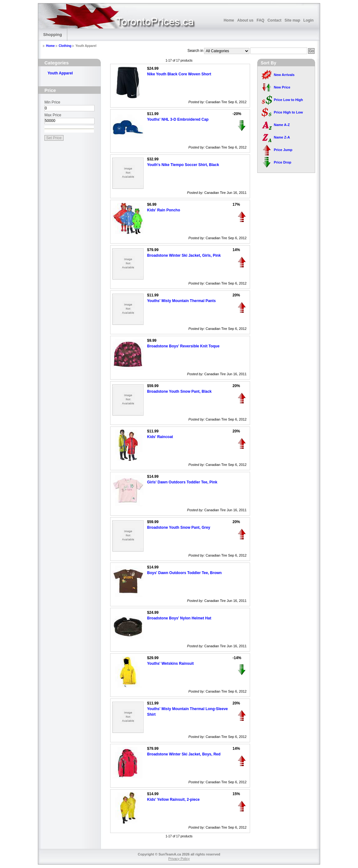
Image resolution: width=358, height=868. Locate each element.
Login (308, 20)
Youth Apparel (60, 73)
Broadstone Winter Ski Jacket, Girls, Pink (184, 255)
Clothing (65, 46)
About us (245, 20)
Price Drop (283, 162)
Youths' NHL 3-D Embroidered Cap (178, 119)
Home (229, 20)
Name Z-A (282, 137)
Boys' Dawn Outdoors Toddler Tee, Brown (184, 573)
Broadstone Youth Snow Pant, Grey (179, 527)
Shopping (53, 35)
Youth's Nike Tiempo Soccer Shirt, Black (183, 165)
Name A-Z (282, 125)
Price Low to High (288, 100)
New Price (282, 87)
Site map (292, 20)
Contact (275, 20)
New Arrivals (284, 75)
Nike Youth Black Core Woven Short (179, 74)
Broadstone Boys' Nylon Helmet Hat (179, 618)
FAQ (261, 20)
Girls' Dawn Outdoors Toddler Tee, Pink (182, 482)
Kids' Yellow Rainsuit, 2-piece (173, 800)
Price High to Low (288, 112)
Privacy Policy (179, 859)
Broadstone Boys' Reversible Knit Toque (183, 346)
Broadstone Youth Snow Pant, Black (179, 391)
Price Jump (283, 150)
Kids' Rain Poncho (164, 210)
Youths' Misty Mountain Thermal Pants (181, 301)
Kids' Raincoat (160, 437)
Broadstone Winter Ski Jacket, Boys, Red (184, 754)
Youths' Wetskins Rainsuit (170, 664)
